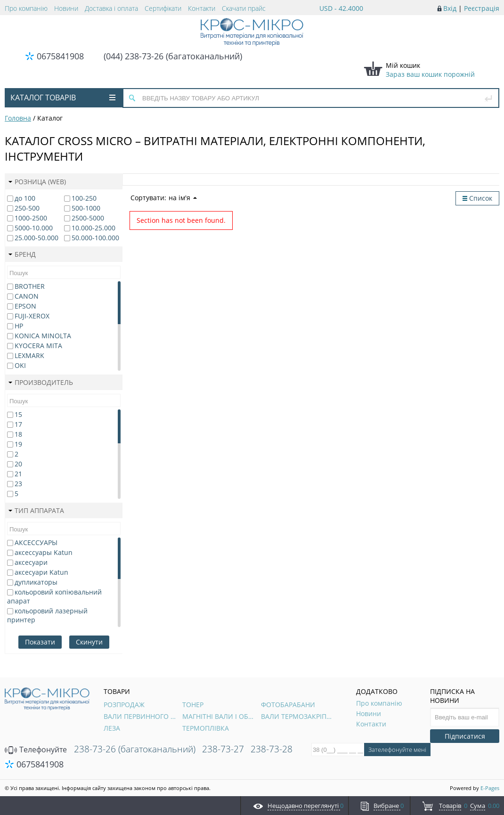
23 (18, 484)
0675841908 (60, 56)
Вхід (450, 8)
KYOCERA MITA (38, 346)
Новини (66, 8)
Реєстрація (482, 8)
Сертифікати (163, 8)
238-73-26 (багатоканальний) (135, 749)
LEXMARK (29, 355)
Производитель (41, 382)
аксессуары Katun (44, 552)
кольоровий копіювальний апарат (54, 596)
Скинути (89, 642)
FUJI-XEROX (32, 316)
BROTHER (30, 286)
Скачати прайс (244, 8)
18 (18, 434)
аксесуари (31, 562)
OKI (20, 365)
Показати (40, 642)
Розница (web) (37, 182)
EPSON (25, 306)
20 (18, 464)
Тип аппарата (36, 510)
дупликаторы (36, 582)
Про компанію (26, 8)
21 (18, 474)
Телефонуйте (36, 750)
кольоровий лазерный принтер (47, 615)
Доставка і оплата (111, 8)
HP (19, 326)
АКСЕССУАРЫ (36, 542)
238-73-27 (223, 749)
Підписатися (465, 736)
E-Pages (490, 788)
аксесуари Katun (41, 572)
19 (18, 444)
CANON (27, 296)
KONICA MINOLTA (43, 336)
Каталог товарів (63, 98)
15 (18, 414)
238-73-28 (272, 749)
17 (18, 424)
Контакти (202, 8)
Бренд (22, 254)
